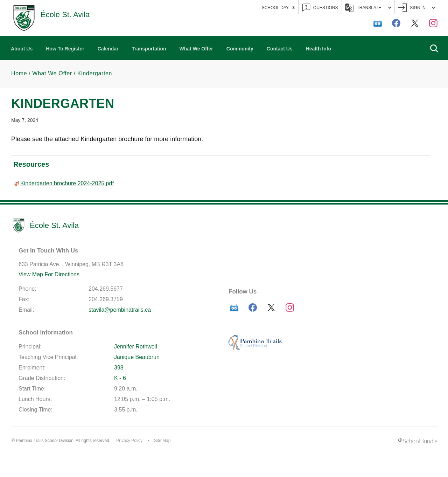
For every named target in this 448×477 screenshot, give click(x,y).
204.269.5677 (106, 289)
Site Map (162, 441)
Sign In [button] (416, 8)
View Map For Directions (49, 274)
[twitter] (415, 23)
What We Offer (196, 49)
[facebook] (396, 23)
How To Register (65, 49)
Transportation (149, 49)
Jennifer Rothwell (136, 347)
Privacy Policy (129, 441)
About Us (22, 49)
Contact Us (280, 49)
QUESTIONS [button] (320, 8)
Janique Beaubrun (137, 357)
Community (240, 49)
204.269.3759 (106, 299)
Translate (368, 8)
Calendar (108, 49)
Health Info (318, 49)
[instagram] (433, 23)
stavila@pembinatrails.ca (120, 310)
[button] (434, 48)
